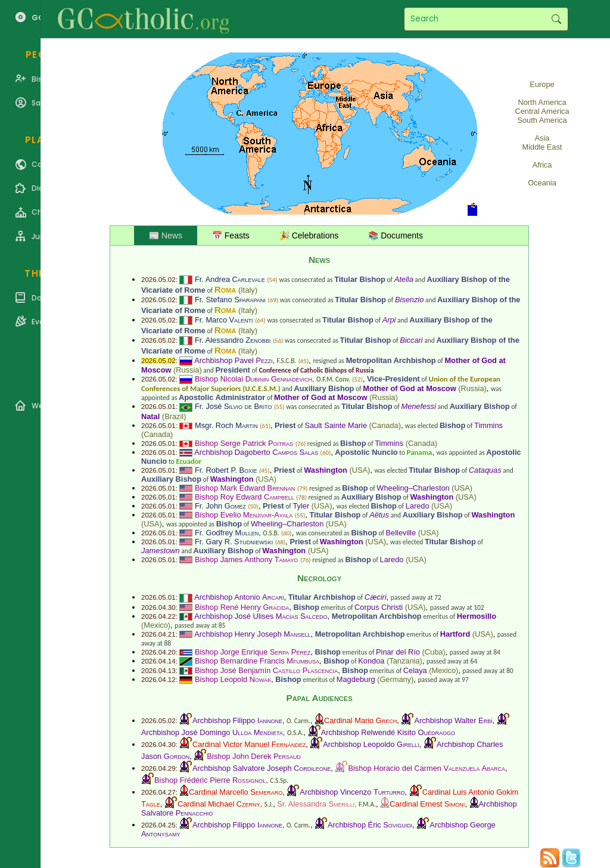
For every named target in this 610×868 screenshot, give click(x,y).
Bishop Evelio (244, 515)
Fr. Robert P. (226, 470)
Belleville (401, 533)
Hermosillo (477, 616)
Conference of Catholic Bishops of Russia (317, 370)
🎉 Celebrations (309, 235)
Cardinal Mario (360, 720)
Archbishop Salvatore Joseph (262, 768)
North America (542, 102)
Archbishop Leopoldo (371, 744)
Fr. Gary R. (234, 542)
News (319, 260)
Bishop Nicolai (253, 379)
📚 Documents (396, 235)
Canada (385, 425)
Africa (542, 165)
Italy (248, 290)
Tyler (301, 506)
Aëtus (379, 515)
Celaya (415, 670)
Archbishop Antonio (239, 597)
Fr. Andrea (230, 279)
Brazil (174, 416)
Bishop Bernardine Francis (257, 661)
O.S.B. (271, 533)
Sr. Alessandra (316, 804)
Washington (326, 470)
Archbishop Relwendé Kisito (388, 732)
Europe (542, 84)
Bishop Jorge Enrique (253, 652)
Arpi (389, 320)
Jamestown (161, 551)
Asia (542, 138)
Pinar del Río (398, 652)
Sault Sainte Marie (336, 425)
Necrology (319, 578)
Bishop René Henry (242, 607)
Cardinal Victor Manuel (249, 744)
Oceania (542, 183)
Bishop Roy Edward (245, 497)
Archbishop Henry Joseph (252, 634)
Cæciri (376, 597)
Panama (420, 452)
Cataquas (485, 470)
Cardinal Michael (219, 804)
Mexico (156, 625)
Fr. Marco (224, 320)
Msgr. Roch (226, 425)
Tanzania (404, 661)
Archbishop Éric (370, 825)
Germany (395, 679)
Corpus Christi (379, 607)
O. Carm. (298, 721)
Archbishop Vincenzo (352, 792)
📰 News (166, 235)
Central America (542, 111)
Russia (187, 370)
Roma (225, 289)
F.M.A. (367, 804)
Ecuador (189, 461)
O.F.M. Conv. (333, 379)
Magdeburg (356, 679)
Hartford (455, 634)
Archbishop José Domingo (212, 732)
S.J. (269, 804)
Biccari (411, 340)
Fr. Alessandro (233, 340)
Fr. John (220, 506)
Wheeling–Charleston (413, 488)
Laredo (418, 506)
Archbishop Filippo (237, 720)
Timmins (488, 425)
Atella (404, 279)
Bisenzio (409, 300)
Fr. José (233, 406)
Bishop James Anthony (246, 559)
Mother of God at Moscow (409, 388)
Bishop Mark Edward (245, 488)
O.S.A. (295, 733)
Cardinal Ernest (427, 804)
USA (360, 470)
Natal (150, 416)
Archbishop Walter (453, 720)
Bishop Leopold (233, 679)
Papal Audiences (319, 698)
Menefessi (418, 406)
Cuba (434, 652)
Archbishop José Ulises (261, 616)
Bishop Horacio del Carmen (427, 768)
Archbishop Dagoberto (256, 452)
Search (556, 19)
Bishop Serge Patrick (244, 443)
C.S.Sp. (279, 780)
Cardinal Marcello (236, 792)
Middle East (542, 147)
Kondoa (371, 661)
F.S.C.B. (287, 361)
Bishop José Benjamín (266, 670)
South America (542, 120)
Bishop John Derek (254, 756)
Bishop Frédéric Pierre (210, 780)
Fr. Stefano (230, 300)
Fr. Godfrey (227, 533)
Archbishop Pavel (233, 360)
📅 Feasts (231, 235)
